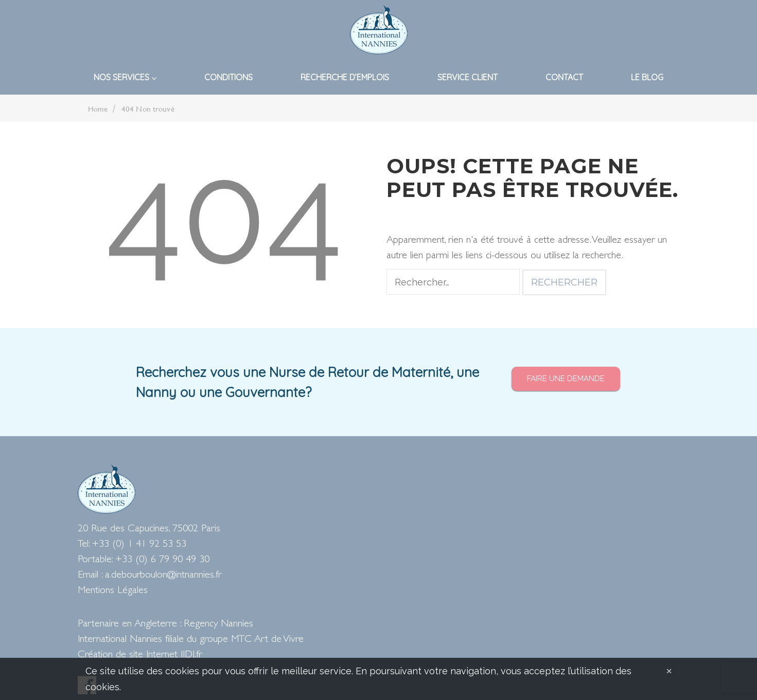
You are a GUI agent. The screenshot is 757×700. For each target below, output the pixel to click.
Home (98, 109)
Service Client (468, 77)
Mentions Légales (113, 591)
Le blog (647, 77)
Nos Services (125, 77)
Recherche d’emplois (345, 77)
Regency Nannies (218, 624)
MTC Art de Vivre (267, 640)
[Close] (669, 670)
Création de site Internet (128, 655)
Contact (564, 77)
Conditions (228, 77)
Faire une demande (566, 379)
